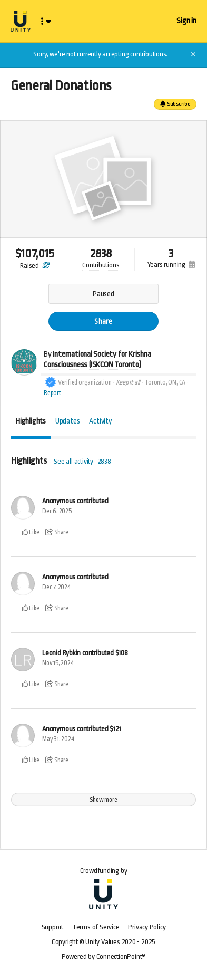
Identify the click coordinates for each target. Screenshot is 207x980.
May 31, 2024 (58, 739)
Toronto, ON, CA (165, 382)
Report (52, 393)
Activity (100, 421)
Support (53, 927)
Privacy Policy (147, 927)
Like (31, 532)
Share (103, 321)
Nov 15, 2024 (58, 663)
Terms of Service (96, 927)
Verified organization (85, 382)
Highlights (31, 421)
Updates (68, 421)
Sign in (186, 21)
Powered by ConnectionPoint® (103, 957)
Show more (103, 800)
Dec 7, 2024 (56, 587)
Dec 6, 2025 (57, 511)
